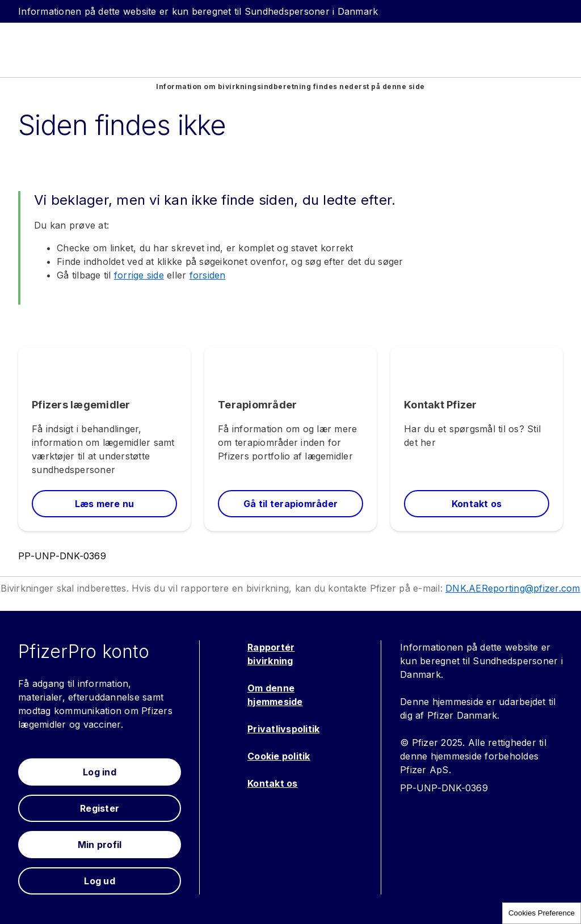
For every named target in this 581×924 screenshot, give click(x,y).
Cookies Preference (542, 913)
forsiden (208, 275)
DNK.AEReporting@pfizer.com (513, 588)
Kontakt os (273, 783)
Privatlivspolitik (283, 729)
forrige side (139, 275)
